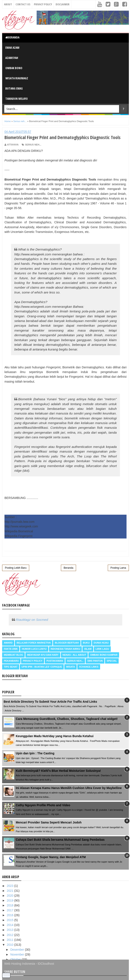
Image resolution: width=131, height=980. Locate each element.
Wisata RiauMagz (17, 78)
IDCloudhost (46, 964)
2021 (11, 891)
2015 (11, 920)
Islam (88, 649)
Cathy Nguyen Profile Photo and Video (43, 805)
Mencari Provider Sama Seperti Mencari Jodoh (49, 822)
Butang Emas (14, 88)
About (8, 4)
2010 (11, 945)
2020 (11, 896)
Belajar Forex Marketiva (34, 643)
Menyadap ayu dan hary (43, 655)
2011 (11, 940)
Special (112, 661)
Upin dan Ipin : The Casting (35, 753)
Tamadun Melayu (17, 99)
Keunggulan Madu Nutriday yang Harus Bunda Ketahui (55, 736)
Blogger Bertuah (67, 643)
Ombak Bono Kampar (104, 655)
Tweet (6, 975)
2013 (11, 930)
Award (8, 643)
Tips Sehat (11, 667)
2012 (11, 935)
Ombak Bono (14, 68)
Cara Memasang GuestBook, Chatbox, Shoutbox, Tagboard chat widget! (67, 719)
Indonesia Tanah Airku (65, 649)
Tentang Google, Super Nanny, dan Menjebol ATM (51, 857)
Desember (17, 950)
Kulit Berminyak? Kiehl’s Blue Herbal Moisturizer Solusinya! (58, 771)
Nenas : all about (74, 655)
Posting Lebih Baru (16, 568)
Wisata (71, 667)
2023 (11, 886)
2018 (11, 905)
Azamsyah (12, 58)
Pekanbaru (11, 661)
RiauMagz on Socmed (32, 620)
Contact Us (23, 4)
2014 (11, 925)
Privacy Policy (43, 4)
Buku (86, 643)
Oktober (16, 959)
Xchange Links (89, 667)
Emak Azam (12, 48)
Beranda (12, 37)
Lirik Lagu (102, 649)
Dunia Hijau (101, 643)
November (17, 954)
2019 (11, 900)
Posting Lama (118, 568)
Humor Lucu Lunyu (34, 649)
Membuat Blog (13, 655)
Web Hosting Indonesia (20, 964)
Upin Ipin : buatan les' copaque (42, 667)
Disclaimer (63, 4)
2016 (11, 915)
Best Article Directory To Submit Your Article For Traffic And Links (50, 702)
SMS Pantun (95, 661)
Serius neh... (33, 145)
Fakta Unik (11, 649)
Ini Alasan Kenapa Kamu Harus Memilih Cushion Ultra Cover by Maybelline (69, 788)
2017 (11, 910)
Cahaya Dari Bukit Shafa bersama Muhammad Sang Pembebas (60, 840)
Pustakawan (55, 661)
